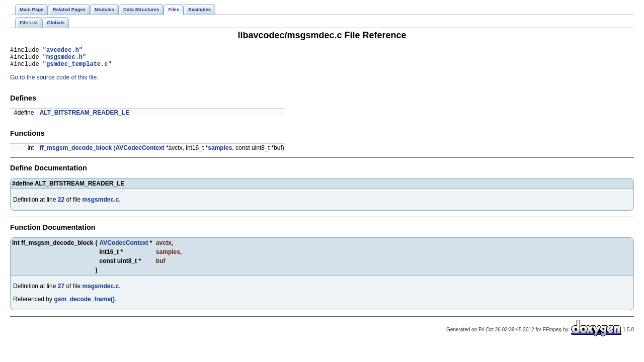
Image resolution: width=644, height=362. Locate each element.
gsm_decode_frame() (84, 304)
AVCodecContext (140, 152)
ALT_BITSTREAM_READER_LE (85, 117)
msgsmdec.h (64, 60)
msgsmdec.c (100, 204)
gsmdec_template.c (77, 68)
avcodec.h (63, 51)
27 (61, 291)
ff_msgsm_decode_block (76, 152)
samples (220, 152)
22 (61, 204)
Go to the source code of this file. (54, 82)
